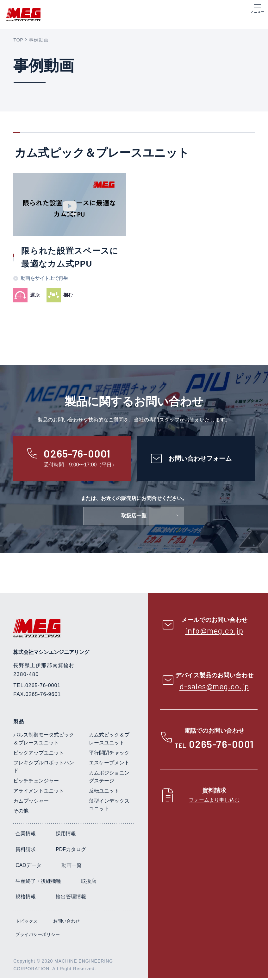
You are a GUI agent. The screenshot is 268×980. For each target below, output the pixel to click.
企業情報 (26, 836)
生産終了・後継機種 (38, 883)
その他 (21, 813)
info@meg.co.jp (214, 633)
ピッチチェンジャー (36, 783)
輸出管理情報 (71, 899)
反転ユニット (104, 793)
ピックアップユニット (39, 755)
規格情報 (26, 899)
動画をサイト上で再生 (44, 279)
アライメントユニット (39, 793)
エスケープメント (109, 765)
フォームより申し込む (214, 802)
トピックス (27, 923)
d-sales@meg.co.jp (214, 688)
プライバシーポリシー (38, 937)
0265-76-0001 (221, 746)
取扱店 (89, 883)
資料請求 (26, 852)
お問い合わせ (66, 923)
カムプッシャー (31, 803)
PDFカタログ (71, 852)
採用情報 (66, 836)
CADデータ (28, 867)
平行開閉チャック (109, 755)
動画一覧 (72, 867)
